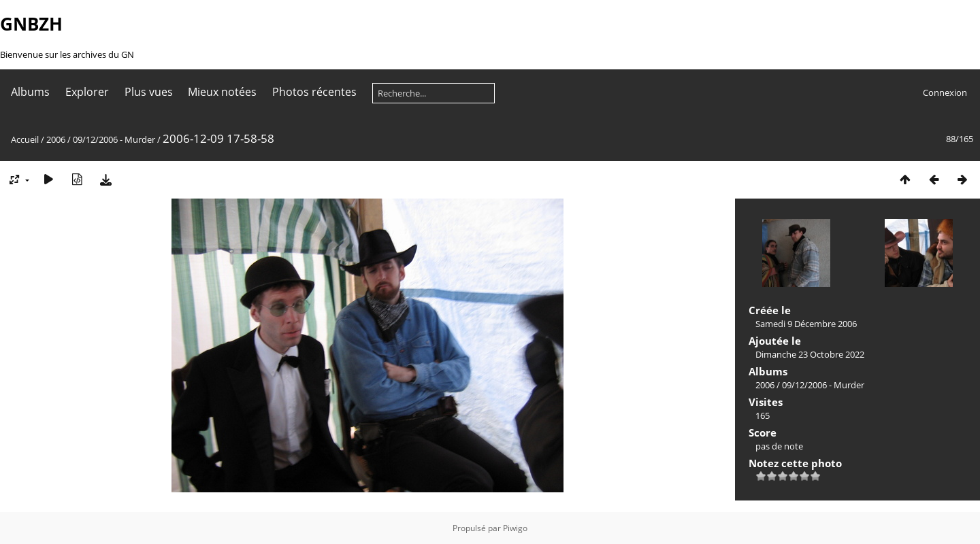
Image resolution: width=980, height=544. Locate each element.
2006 (56, 139)
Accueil (25, 139)
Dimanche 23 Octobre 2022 (810, 354)
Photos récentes (314, 92)
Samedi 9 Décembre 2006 (806, 324)
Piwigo (515, 528)
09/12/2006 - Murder (114, 139)
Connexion (945, 92)
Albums (30, 92)
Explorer (87, 92)
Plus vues (149, 92)
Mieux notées (222, 92)
